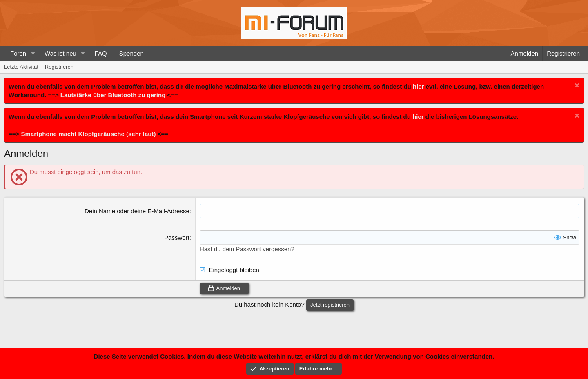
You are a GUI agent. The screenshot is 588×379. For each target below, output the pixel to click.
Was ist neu (60, 53)
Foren (18, 53)
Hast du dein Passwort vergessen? (247, 249)
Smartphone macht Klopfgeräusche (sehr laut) (88, 134)
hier (419, 86)
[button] (33, 53)
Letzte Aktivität (21, 67)
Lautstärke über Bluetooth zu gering (113, 95)
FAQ (101, 53)
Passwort (177, 237)
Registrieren (59, 67)
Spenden (131, 53)
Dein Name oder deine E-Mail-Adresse (137, 211)
